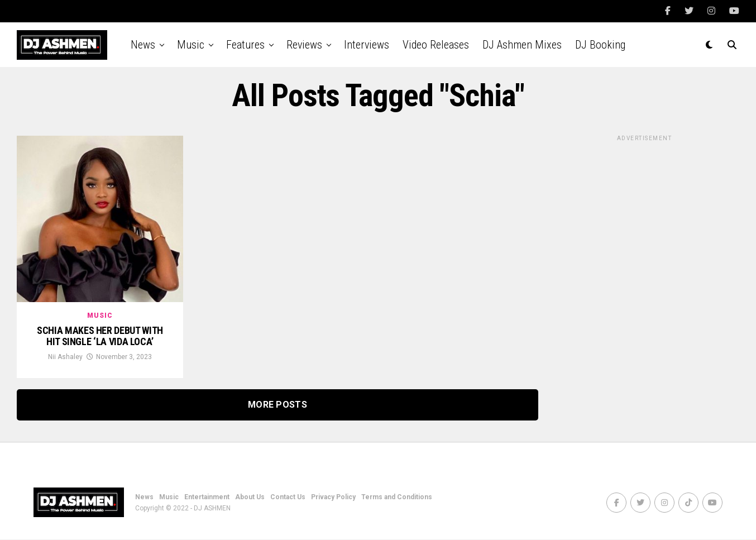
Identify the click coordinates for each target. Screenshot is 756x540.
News (143, 45)
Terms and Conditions (397, 498)
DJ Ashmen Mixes (522, 45)
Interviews (367, 45)
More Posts (277, 405)
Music (191, 45)
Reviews (304, 45)
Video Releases (436, 45)
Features (245, 45)
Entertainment (207, 498)
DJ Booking (600, 45)
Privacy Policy (333, 498)
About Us (250, 498)
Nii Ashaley (65, 357)
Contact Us (288, 498)
